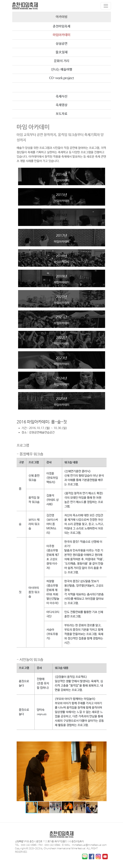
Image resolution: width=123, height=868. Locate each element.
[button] (103, 745)
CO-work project (61, 78)
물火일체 (62, 52)
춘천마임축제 (62, 26)
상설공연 (62, 44)
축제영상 (62, 105)
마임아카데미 (62, 35)
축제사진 (62, 97)
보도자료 (62, 114)
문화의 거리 (62, 61)
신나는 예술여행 (62, 70)
